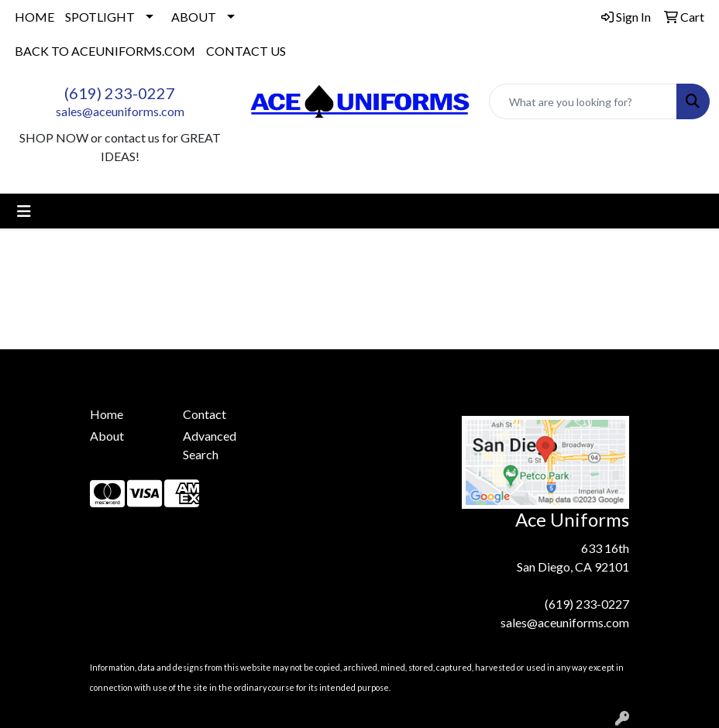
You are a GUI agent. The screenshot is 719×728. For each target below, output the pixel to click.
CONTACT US (246, 51)
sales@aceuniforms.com (120, 111)
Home (107, 414)
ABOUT (194, 17)
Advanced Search (210, 445)
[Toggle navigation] (24, 211)
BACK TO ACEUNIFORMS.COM (105, 51)
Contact (205, 414)
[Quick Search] (583, 101)
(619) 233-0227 (120, 93)
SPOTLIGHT (100, 17)
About (107, 436)
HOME (34, 17)
